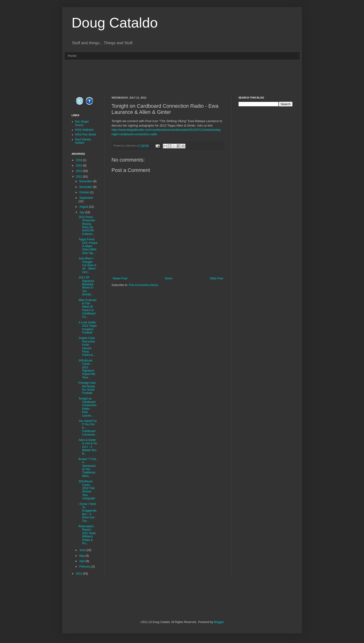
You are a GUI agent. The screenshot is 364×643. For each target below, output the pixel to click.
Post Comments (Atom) (143, 285)
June (83, 550)
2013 (79, 171)
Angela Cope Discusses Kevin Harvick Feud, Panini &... (87, 346)
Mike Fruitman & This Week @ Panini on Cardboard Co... (87, 309)
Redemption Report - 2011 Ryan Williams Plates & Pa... (87, 535)
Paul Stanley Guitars (83, 141)
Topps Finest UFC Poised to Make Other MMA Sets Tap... (88, 246)
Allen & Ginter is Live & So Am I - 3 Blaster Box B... (88, 447)
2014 (79, 166)
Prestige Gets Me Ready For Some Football (87, 388)
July (82, 212)
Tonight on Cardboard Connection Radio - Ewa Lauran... (87, 407)
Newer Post (120, 278)
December (86, 181)
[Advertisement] (182, 78)
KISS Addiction (84, 130)
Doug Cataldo (115, 23)
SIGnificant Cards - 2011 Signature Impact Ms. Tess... (87, 369)
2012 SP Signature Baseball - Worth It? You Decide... (86, 286)
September (86, 198)
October (85, 192)
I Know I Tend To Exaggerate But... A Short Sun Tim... (87, 512)
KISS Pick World (86, 135)
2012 (79, 177)
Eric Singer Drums (82, 123)
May (82, 556)
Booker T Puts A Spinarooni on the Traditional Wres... (87, 468)
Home (72, 56)
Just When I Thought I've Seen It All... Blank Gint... (87, 265)
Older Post (217, 278)
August (84, 207)
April (82, 561)
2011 (79, 574)
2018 (79, 160)
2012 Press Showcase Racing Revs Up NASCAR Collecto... (87, 226)
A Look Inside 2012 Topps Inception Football (88, 327)
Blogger (219, 622)
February (85, 567)
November (86, 187)
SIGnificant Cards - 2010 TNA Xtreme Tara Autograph (87, 490)
